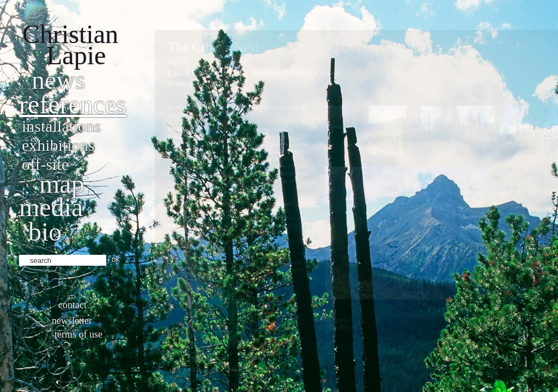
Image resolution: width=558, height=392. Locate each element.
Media (51, 207)
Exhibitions (58, 145)
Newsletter (72, 321)
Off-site (45, 164)
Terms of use (78, 334)
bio (45, 232)
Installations (61, 126)
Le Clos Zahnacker (208, 369)
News (59, 80)
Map (62, 184)
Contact (72, 305)
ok (116, 259)
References (73, 104)
